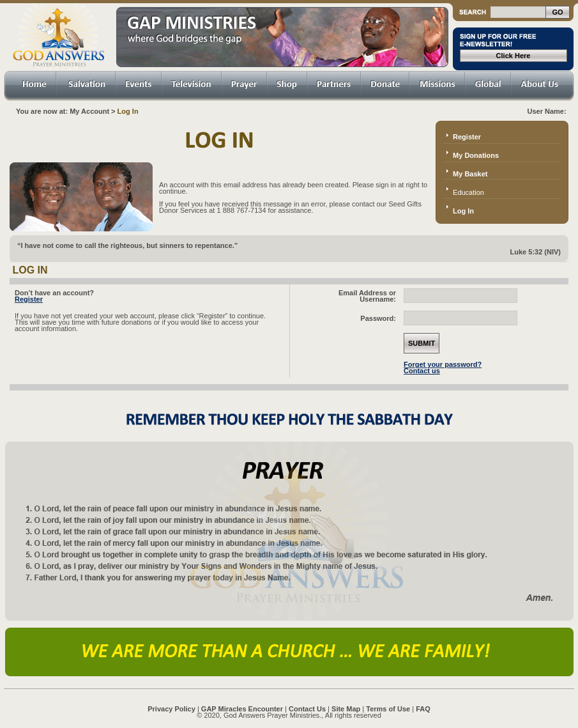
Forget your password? (443, 364)
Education (468, 192)
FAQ (423, 709)
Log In (463, 211)
